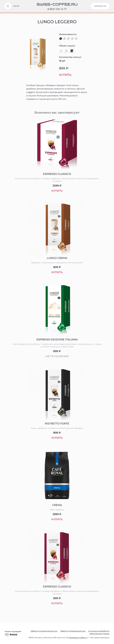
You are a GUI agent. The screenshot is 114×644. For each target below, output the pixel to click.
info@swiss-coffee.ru (78, 638)
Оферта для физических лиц (73, 631)
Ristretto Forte (57, 424)
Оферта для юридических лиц (44, 631)
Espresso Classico (57, 174)
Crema (57, 505)
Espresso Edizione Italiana (57, 340)
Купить (65, 75)
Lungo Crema (57, 258)
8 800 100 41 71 (57, 9)
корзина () (100, 6)
